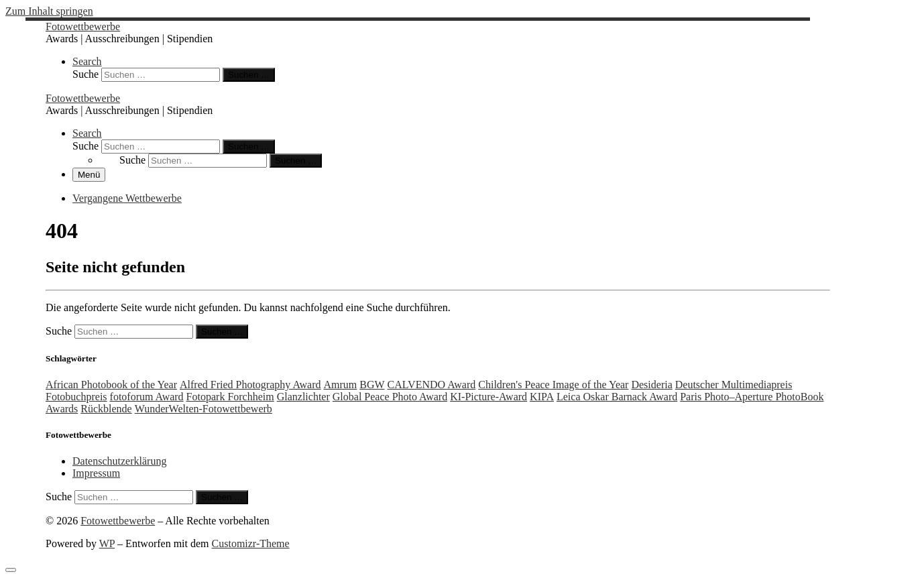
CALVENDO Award (432, 385)
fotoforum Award (147, 397)
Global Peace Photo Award (390, 397)
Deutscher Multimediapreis (734, 385)
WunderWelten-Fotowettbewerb (204, 409)
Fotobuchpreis (76, 397)
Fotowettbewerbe (118, 521)
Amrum (340, 385)
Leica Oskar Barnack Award (617, 397)
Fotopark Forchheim (230, 397)
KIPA (542, 397)
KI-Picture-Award (488, 397)
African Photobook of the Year (111, 385)
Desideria (651, 385)
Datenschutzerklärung (119, 461)
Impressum (96, 473)
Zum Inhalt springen (49, 11)
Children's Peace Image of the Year (553, 385)
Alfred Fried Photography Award (250, 385)
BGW (372, 385)
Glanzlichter (303, 397)
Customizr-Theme (251, 543)
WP (107, 543)
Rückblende (106, 409)
